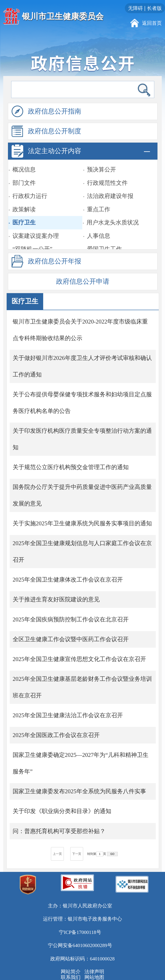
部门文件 (24, 176)
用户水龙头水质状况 (113, 216)
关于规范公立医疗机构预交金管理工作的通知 (71, 467)
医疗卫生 (24, 216)
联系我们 (71, 977)
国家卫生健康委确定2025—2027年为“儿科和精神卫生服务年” (81, 763)
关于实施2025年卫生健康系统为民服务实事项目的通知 (82, 523)
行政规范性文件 (107, 176)
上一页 (57, 854)
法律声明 (94, 972)
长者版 (154, 8)
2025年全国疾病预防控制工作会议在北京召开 (71, 619)
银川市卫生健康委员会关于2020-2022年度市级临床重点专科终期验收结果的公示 (80, 330)
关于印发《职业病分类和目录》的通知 (62, 811)
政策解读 (24, 203)
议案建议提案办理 (36, 229)
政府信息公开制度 (47, 131)
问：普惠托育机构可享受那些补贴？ (59, 831)
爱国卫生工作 (104, 243)
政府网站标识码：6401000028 (82, 959)
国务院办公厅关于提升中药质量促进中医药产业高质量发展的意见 (82, 495)
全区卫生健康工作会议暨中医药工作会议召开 (71, 639)
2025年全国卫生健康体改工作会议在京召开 (68, 580)
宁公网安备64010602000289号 (80, 945)
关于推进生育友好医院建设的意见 (56, 599)
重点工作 (99, 203)
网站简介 (71, 972)
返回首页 (152, 23)
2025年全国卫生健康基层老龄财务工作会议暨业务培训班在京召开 (82, 687)
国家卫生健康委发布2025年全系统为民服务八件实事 (79, 791)
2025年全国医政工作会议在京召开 (56, 735)
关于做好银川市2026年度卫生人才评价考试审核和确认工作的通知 (82, 366)
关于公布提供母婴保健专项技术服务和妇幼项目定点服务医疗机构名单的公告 (82, 403)
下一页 (77, 854)
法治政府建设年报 (110, 190)
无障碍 (135, 8)
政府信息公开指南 (47, 111)
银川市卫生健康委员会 (63, 16)
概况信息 (24, 163)
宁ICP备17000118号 (80, 932)
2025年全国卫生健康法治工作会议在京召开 (68, 715)
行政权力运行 (30, 190)
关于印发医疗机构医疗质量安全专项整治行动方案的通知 (82, 439)
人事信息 (99, 229)
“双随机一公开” (32, 243)
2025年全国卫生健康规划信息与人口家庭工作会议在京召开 (82, 551)
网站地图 (94, 977)
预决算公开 (102, 163)
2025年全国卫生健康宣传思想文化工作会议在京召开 (79, 659)
